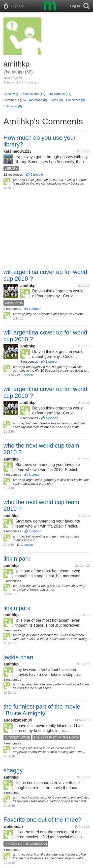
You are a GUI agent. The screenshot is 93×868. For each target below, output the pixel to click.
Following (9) (13, 106)
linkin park (17, 559)
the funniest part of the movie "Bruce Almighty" (42, 710)
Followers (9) (76, 100)
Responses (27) (60, 94)
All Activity (11, 94)
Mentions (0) (38, 100)
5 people (37, 174)
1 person (35, 309)
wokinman (13, 827)
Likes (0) (57, 100)
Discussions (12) (33, 94)
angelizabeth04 (18, 720)
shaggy (13, 770)
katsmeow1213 (17, 151)
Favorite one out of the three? (43, 820)
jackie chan (18, 657)
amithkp (28, 286)
